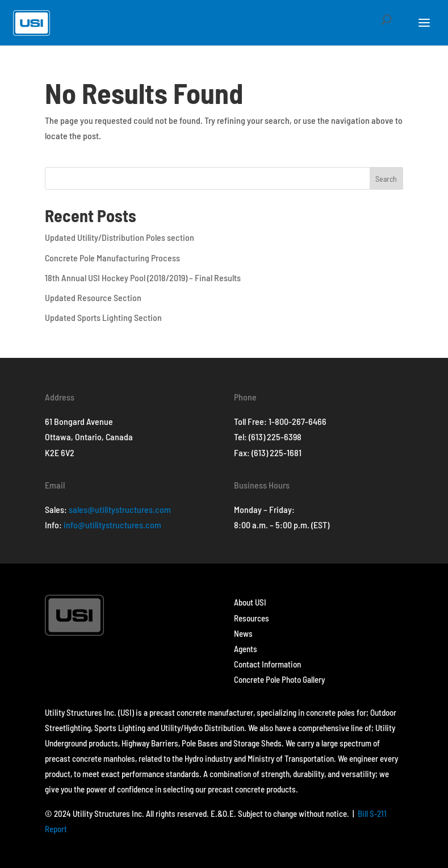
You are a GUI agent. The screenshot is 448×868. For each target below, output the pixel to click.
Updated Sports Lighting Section (103, 317)
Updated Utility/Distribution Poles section (120, 237)
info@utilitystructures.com (112, 525)
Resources (252, 618)
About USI (250, 602)
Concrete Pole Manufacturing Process (112, 258)
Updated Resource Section (93, 297)
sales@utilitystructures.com (120, 509)
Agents (246, 649)
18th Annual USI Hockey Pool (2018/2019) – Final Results (143, 277)
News (243, 633)
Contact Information (267, 664)
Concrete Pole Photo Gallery (279, 679)
